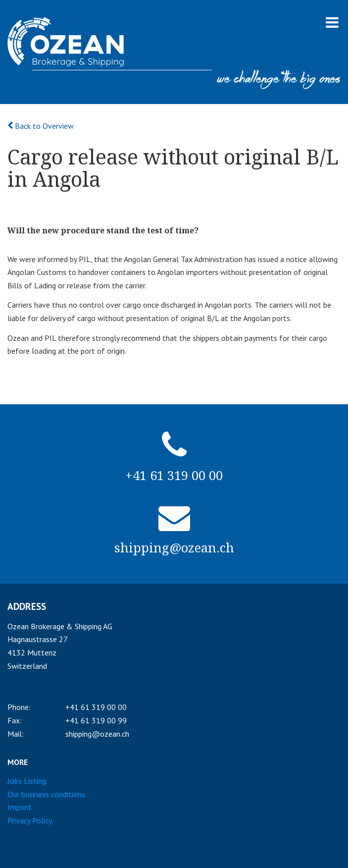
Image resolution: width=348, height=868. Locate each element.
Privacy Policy (30, 820)
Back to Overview (41, 126)
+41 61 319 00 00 (96, 707)
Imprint (20, 807)
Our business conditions (46, 794)
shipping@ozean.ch (97, 734)
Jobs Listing (27, 781)
